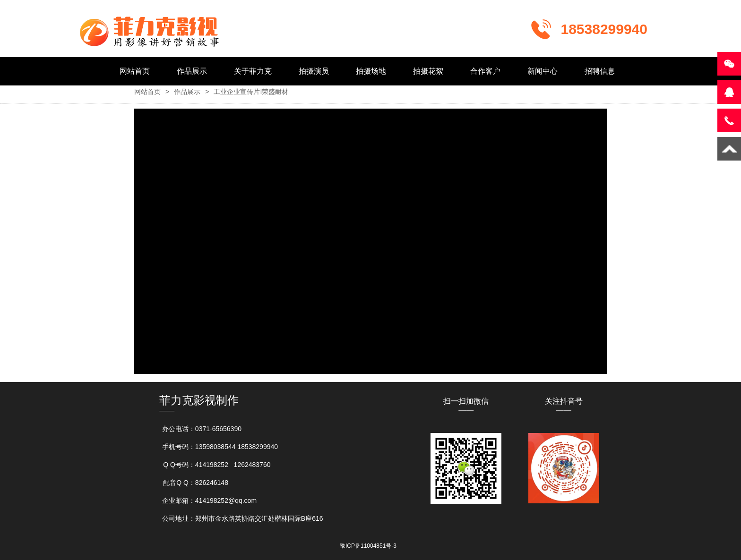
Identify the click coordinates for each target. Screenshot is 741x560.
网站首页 (135, 71)
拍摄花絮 (428, 71)
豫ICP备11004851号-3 (368, 546)
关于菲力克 (253, 71)
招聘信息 (600, 71)
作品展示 (192, 71)
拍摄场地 (371, 71)
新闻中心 (543, 71)
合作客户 (485, 71)
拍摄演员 (314, 71)
